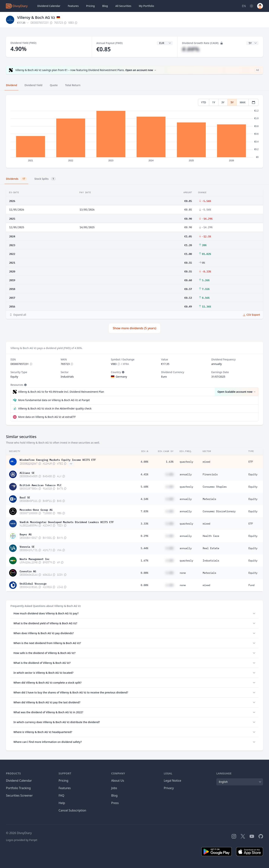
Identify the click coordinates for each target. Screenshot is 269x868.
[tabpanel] (134, 132)
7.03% (144, 511)
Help (62, 803)
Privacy (169, 788)
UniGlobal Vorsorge (33, 583)
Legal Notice (173, 781)
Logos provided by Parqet (22, 840)
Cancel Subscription (72, 810)
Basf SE (25, 497)
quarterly (186, 462)
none (183, 573)
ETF (251, 462)
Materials (209, 499)
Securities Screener (19, 795)
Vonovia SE (27, 546)
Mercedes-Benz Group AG (36, 509)
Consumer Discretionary (219, 511)
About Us (118, 781)
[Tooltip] (123, 372)
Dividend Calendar (49, 6)
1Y (214, 102)
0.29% (144, 536)
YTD (204, 102)
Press (115, 803)
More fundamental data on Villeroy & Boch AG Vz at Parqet (54, 400)
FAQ (61, 795)
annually (186, 474)
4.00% (144, 462)
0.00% (144, 573)
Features (73, 6)
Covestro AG (28, 571)
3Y (223, 102)
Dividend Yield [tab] (33, 85)
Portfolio (146, 6)
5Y (232, 102)
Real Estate (211, 548)
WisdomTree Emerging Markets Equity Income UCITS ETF (58, 459)
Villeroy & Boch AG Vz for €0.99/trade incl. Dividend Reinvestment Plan (61, 392)
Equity (253, 474)
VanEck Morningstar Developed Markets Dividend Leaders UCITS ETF (67, 522)
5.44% (144, 548)
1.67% (144, 561)
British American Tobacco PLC (41, 485)
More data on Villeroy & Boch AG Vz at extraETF (47, 417)
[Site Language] (244, 6)
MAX (243, 102)
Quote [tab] (54, 85)
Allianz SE (27, 473)
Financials (210, 474)
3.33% (144, 524)
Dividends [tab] (16, 179)
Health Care (211, 536)
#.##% (191, 49)
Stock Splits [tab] (45, 179)
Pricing (90, 6)
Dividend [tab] (11, 85)
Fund (251, 585)
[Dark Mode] (251, 6)
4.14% (144, 499)
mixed (206, 462)
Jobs (114, 788)
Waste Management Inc (35, 559)
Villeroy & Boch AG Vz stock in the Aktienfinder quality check (55, 408)
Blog (114, 795)
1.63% (170, 462)
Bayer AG (26, 534)
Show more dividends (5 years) (135, 328)
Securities (123, 6)
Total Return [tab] (73, 85)
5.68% (144, 487)
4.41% (144, 474)
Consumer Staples (215, 487)
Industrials (211, 561)
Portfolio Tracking (18, 788)
